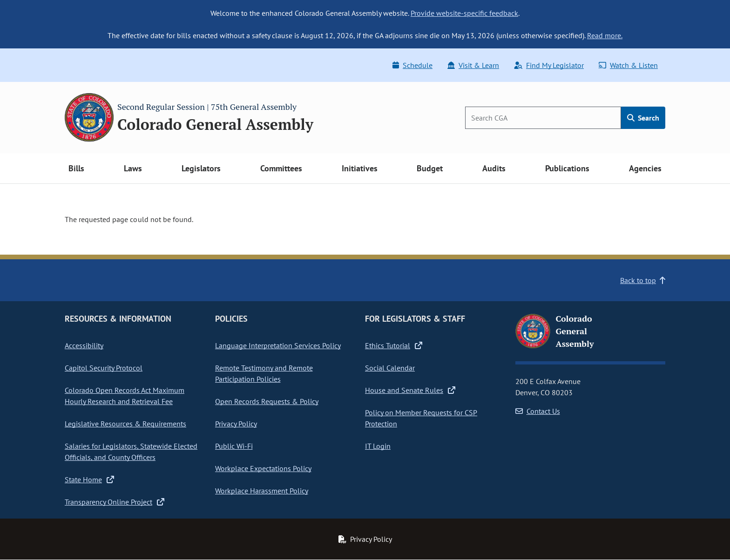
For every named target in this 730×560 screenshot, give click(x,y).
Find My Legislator (549, 65)
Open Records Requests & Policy (267, 401)
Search (643, 118)
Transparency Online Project (115, 502)
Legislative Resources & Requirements (125, 424)
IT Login (378, 446)
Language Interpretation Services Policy (278, 345)
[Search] (543, 118)
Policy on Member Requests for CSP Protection (421, 418)
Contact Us (538, 411)
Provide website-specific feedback (464, 13)
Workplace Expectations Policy (263, 468)
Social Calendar (390, 368)
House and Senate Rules (410, 390)
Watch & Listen (628, 65)
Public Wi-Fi (234, 446)
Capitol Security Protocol (104, 368)
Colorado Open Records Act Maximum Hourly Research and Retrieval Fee (125, 396)
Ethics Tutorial (394, 345)
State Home (89, 479)
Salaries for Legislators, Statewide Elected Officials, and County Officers (131, 452)
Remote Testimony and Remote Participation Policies (264, 373)
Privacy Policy (236, 424)
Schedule (412, 65)
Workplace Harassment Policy (262, 491)
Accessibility (84, 345)
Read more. (605, 35)
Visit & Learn (473, 65)
